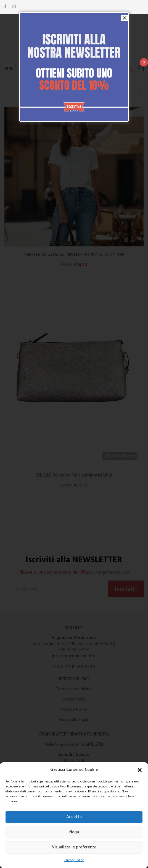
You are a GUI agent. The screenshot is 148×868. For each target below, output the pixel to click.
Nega (74, 832)
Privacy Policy (74, 860)
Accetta (74, 817)
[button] (140, 770)
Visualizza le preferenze (74, 847)
